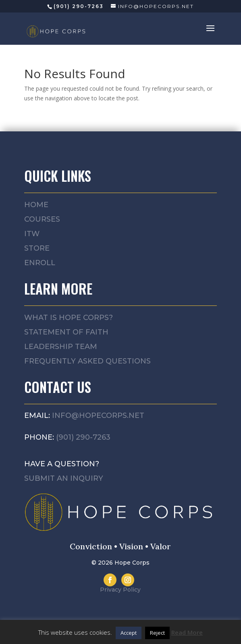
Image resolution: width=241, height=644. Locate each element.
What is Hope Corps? (69, 318)
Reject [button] (157, 633)
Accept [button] (129, 633)
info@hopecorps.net (98, 415)
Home (36, 205)
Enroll (40, 263)
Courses (42, 219)
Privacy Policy (120, 590)
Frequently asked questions (87, 361)
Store (37, 248)
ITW (32, 234)
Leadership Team (61, 347)
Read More (187, 632)
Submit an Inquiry (64, 478)
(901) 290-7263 (83, 437)
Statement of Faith (66, 332)
